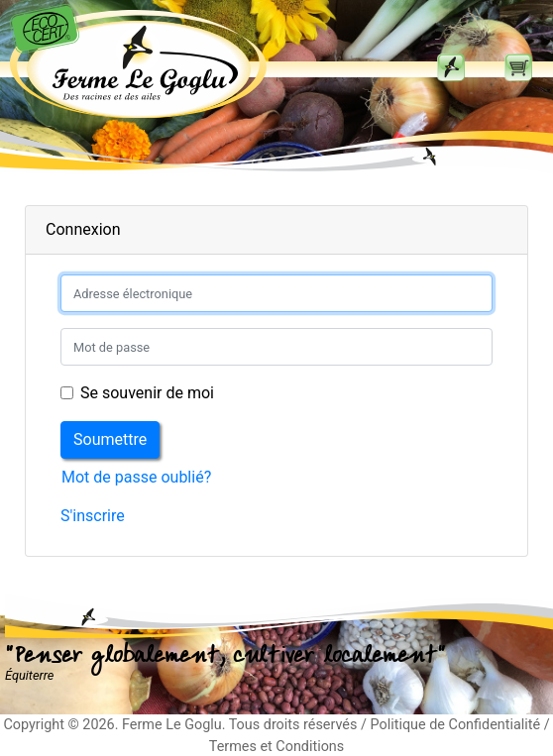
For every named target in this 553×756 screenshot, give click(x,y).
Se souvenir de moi (147, 393)
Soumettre (110, 439)
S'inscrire (93, 516)
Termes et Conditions (276, 747)
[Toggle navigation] (451, 67)
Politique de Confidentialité (455, 725)
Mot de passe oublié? (136, 477)
